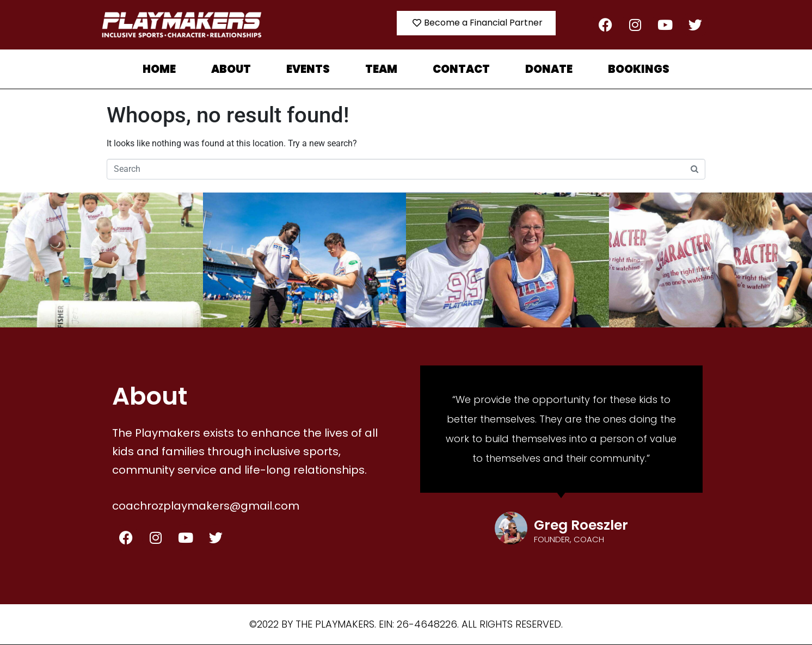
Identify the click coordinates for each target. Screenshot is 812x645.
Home (159, 69)
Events (308, 69)
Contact (461, 69)
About (231, 69)
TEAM (381, 69)
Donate (549, 69)
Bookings (639, 69)
